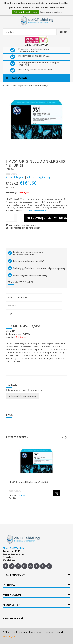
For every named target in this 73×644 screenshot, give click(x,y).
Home (6, 86)
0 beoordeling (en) (15, 177)
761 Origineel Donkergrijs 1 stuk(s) (31, 86)
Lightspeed (48, 632)
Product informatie (17, 297)
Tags (10, 313)
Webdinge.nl (9, 636)
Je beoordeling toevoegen (40, 177)
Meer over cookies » (51, 12)
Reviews (12, 305)
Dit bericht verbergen (25, 12)
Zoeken (63, 32)
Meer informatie (38, 211)
